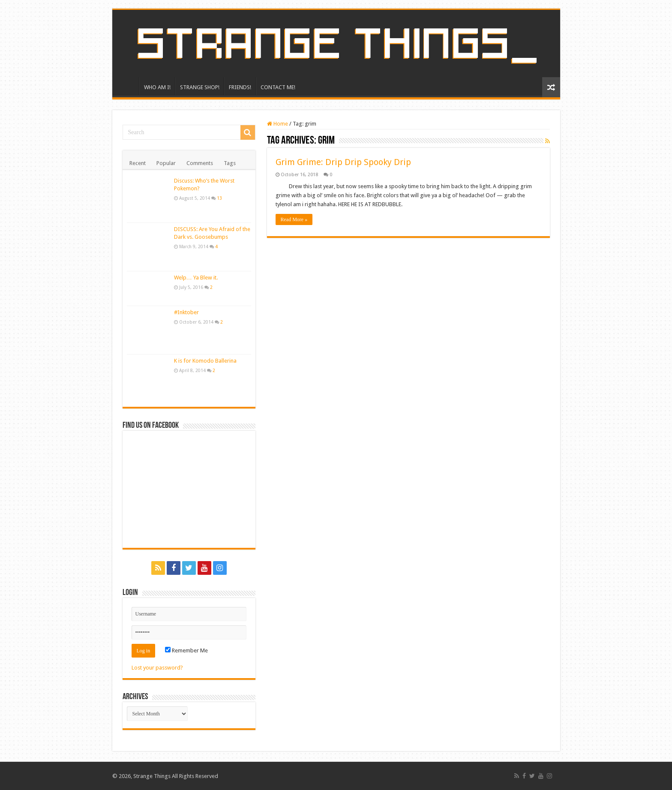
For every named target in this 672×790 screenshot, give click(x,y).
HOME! (128, 86)
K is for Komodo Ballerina (205, 361)
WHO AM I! (157, 87)
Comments (200, 163)
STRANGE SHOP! (200, 87)
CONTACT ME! (278, 87)
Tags (230, 163)
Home (277, 124)
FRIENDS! (240, 87)
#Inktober (186, 312)
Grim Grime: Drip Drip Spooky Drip (343, 162)
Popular (166, 163)
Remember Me (186, 650)
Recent (138, 163)
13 (219, 198)
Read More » (294, 219)
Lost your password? (157, 668)
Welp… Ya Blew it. (196, 278)
